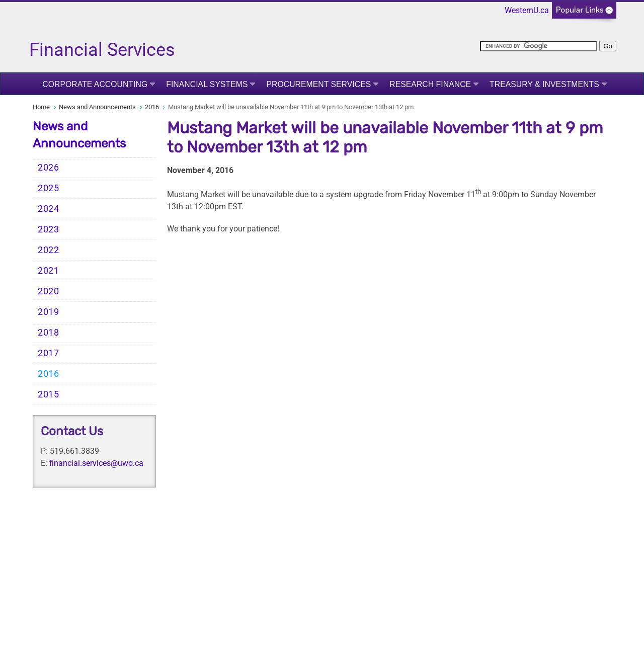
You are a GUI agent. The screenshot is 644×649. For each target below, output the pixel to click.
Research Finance (430, 84)
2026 (49, 168)
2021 (49, 271)
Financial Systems (207, 84)
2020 (49, 291)
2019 (49, 312)
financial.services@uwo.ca (96, 463)
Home (41, 107)
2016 (152, 107)
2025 (49, 188)
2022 (49, 250)
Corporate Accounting (95, 84)
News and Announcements (97, 107)
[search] (539, 46)
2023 (49, 229)
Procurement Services (318, 84)
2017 (49, 353)
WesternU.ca (527, 10)
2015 (49, 394)
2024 (49, 209)
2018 (49, 333)
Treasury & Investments (544, 84)
